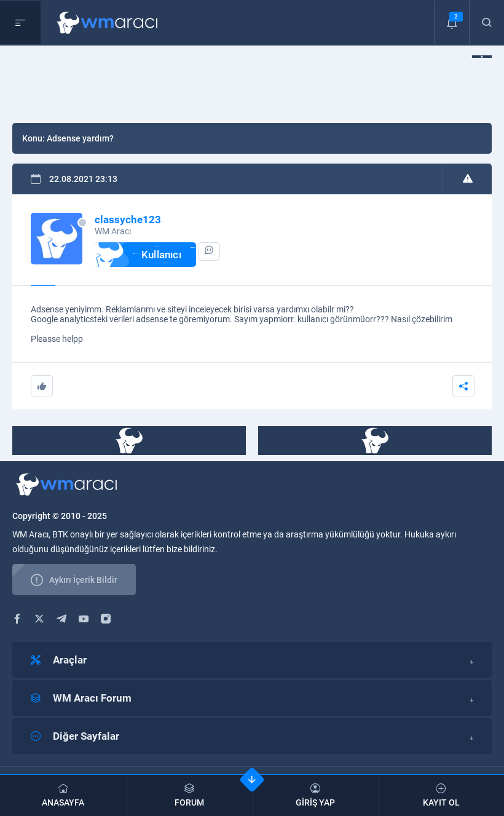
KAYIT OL (441, 795)
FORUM (189, 795)
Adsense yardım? (80, 138)
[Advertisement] (236, 83)
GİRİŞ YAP (315, 795)
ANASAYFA (63, 795)
